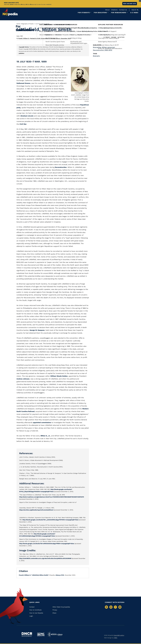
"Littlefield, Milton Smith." (40, 575)
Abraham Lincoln (27, 116)
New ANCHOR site (130, 4)
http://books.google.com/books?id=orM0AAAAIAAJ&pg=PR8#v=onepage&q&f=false (47, 544)
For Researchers (119, 13)
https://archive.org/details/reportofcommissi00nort (36, 510)
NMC (116, 638)
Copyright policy (119, 635)
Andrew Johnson (23, 379)
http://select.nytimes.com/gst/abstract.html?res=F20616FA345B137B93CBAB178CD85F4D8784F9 (52, 497)
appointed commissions (42, 422)
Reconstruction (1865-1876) (103, 50)
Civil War (23, 124)
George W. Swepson (37, 330)
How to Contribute (35, 610)
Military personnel (108, 47)
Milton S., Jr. (45, 436)
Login (31, 616)
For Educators (100, 13)
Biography (96, 56)
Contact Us (123, 10)
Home (18, 24)
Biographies (97, 47)
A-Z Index (134, 13)
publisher (22, 53)
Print (107, 37)
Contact (32, 607)
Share (114, 37)
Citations (114, 10)
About (107, 10)
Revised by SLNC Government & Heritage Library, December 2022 (50, 38)
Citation (121, 37)
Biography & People (27, 24)
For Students (84, 13)
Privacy (55, 610)
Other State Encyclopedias (61, 607)
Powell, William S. (24, 38)
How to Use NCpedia (36, 613)
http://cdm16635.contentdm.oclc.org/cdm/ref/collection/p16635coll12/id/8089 (45, 558)
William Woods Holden (59, 376)
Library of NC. (60, 575)
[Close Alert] (140, 1)
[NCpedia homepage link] (10, 12)
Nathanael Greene (23, 83)
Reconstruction (61, 167)
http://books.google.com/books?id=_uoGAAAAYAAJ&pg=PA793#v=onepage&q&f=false (50, 520)
